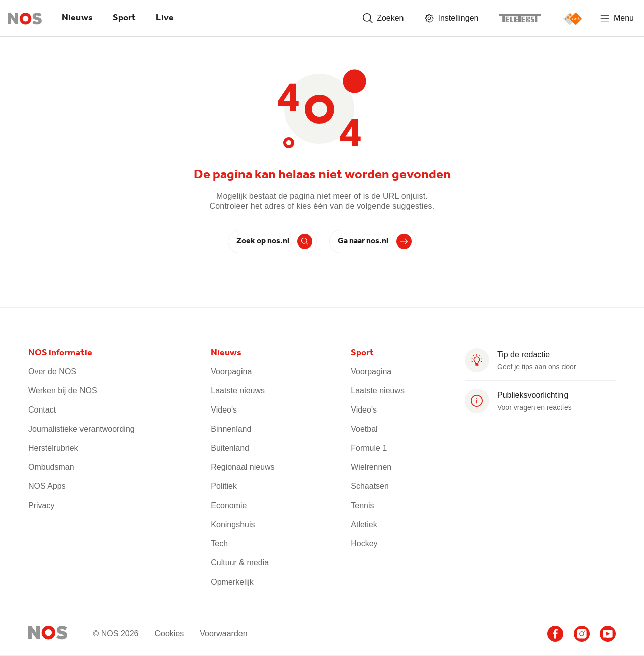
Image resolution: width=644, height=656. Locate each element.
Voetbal (364, 429)
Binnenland (231, 429)
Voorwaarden (223, 634)
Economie (229, 505)
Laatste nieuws (238, 391)
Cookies (169, 634)
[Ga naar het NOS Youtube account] (608, 634)
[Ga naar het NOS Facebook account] (555, 634)
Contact (42, 410)
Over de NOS (52, 372)
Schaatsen (370, 486)
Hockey (364, 544)
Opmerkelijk (232, 582)
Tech (219, 544)
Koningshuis (233, 524)
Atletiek (364, 524)
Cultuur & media (240, 563)
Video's (224, 410)
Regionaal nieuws (243, 467)
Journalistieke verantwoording (82, 429)
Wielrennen (371, 467)
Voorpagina (231, 372)
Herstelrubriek (53, 448)
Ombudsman (51, 467)
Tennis (362, 505)
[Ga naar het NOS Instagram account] (582, 634)
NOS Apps (47, 486)
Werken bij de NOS (63, 391)
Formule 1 (369, 448)
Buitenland (230, 448)
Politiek (224, 486)
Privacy (41, 505)
